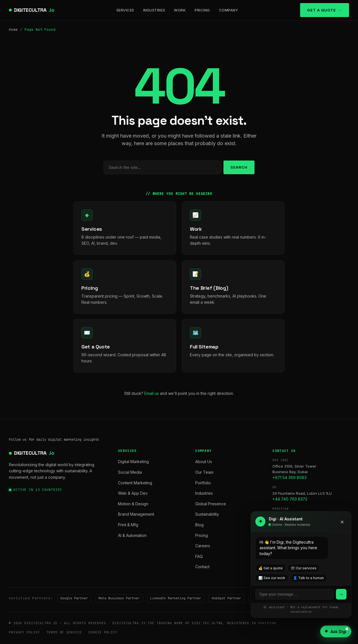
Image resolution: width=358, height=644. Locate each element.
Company (229, 10)
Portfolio (203, 483)
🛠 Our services (304, 568)
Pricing (202, 10)
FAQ (199, 556)
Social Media (130, 472)
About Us (204, 462)
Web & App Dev (133, 493)
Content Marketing (135, 483)
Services (125, 10)
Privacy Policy (24, 632)
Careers (203, 546)
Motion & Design (133, 504)
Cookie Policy (103, 632)
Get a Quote (321, 10)
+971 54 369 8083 (289, 477)
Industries (154, 10)
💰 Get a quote (271, 568)
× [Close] (342, 522)
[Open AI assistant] (336, 631)
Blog (199, 525)
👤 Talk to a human (308, 578)
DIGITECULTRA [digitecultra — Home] (34, 10)
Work (180, 10)
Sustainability (207, 514)
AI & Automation (132, 535)
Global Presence (211, 504)
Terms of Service (64, 632)
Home (13, 30)
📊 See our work (272, 578)
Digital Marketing (133, 462)
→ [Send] (341, 594)
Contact (202, 567)
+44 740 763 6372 (290, 499)
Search (239, 167)
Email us (152, 393)
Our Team (204, 472)
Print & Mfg (128, 525)
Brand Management (136, 514)
